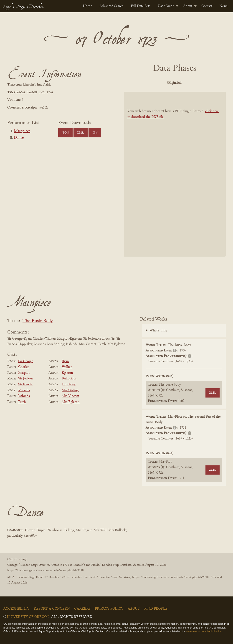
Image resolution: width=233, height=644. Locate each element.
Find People (156, 609)
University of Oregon (28, 617)
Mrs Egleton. (71, 402)
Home (87, 6)
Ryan (65, 361)
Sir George (26, 361)
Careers (82, 609)
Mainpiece (22, 131)
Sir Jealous (26, 379)
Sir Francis (25, 384)
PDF (136, 83)
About (188, 6)
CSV (95, 133)
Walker (67, 367)
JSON (65, 133)
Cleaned (186, 83)
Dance (19, 138)
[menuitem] (87, 6)
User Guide (166, 6)
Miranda (24, 390)
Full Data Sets (141, 6)
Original (161, 83)
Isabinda (24, 396)
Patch (22, 402)
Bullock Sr (69, 379)
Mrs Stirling (70, 390)
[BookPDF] (175, 174)
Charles (24, 367)
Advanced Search (111, 6)
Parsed (211, 83)
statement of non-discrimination (204, 631)
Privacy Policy (109, 609)
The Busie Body (38, 321)
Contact (207, 6)
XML (80, 133)
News (224, 6)
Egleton (67, 373)
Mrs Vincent (70, 396)
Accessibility (16, 609)
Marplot (24, 373)
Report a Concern (52, 609)
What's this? (158, 331)
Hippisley (69, 384)
